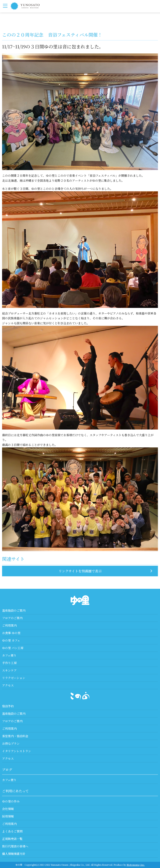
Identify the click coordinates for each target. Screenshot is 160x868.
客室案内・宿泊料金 (15, 736)
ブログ (7, 770)
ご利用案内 (9, 625)
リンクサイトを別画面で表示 (80, 571)
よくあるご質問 (12, 831)
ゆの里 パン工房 (13, 648)
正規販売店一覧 (12, 839)
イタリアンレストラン (17, 751)
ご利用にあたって (15, 791)
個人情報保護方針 (14, 854)
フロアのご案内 (12, 618)
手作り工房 (9, 663)
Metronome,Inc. (136, 865)
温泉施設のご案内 (14, 610)
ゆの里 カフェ (11, 640)
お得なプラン (11, 743)
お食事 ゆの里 (11, 633)
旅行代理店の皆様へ (15, 846)
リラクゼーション (14, 678)
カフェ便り (9, 655)
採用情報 (8, 816)
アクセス (8, 685)
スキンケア (9, 670)
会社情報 (8, 809)
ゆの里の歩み (11, 801)
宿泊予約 (8, 706)
